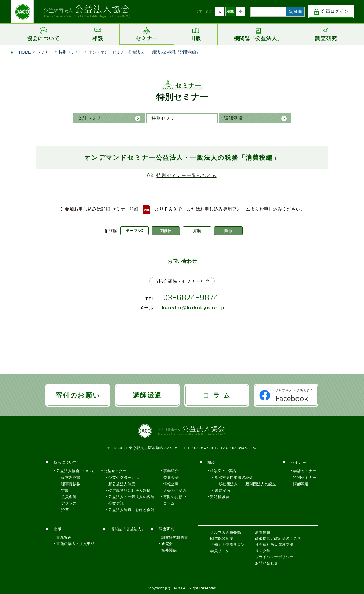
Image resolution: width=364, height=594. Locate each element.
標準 (230, 12)
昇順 (197, 231)
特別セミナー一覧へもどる (186, 175)
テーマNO (135, 231)
